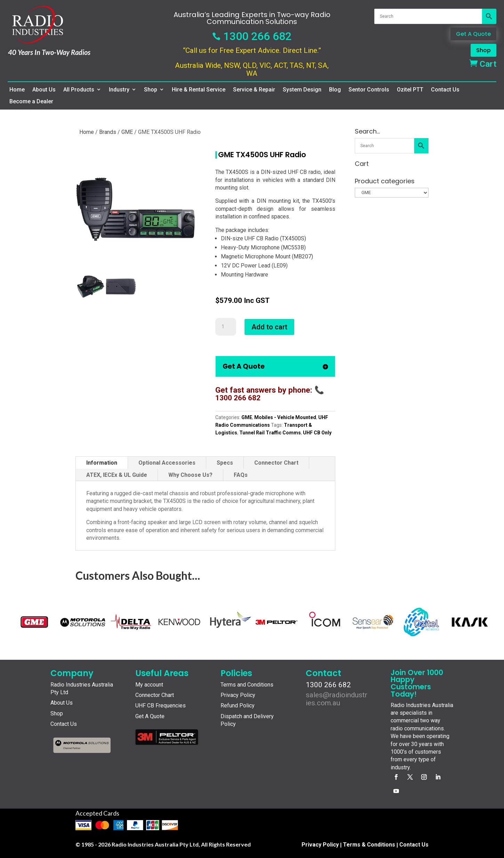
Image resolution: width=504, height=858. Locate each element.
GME (127, 132)
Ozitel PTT (410, 90)
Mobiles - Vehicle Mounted (285, 417)
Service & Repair (254, 90)
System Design (302, 90)
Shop (483, 50)
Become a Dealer (31, 102)
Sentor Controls (369, 90)
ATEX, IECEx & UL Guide (117, 475)
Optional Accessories (167, 463)
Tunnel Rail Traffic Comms (270, 433)
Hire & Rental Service (199, 90)
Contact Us (445, 90)
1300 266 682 (252, 36)
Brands (108, 132)
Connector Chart (276, 463)
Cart (483, 64)
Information (102, 463)
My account (149, 685)
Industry (119, 90)
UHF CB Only (317, 433)
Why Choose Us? (190, 475)
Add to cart (269, 327)
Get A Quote (473, 34)
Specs (225, 463)
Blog (335, 90)
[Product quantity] (226, 327)
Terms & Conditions (369, 845)
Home (17, 90)
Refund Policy (238, 705)
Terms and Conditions (247, 685)
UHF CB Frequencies (161, 705)
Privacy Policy (238, 695)
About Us (44, 90)
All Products (79, 90)
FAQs (241, 475)
